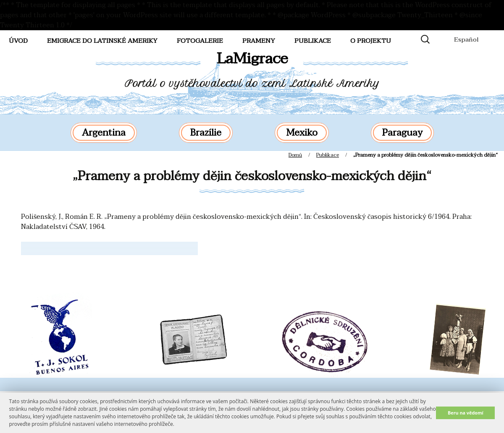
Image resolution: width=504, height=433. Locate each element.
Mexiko (302, 133)
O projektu (371, 41)
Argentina (104, 133)
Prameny (259, 41)
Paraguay (402, 133)
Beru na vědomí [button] (466, 413)
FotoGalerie (200, 41)
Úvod (18, 41)
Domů (295, 155)
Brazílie (206, 133)
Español (466, 39)
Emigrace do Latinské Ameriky (102, 41)
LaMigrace (252, 59)
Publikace (313, 41)
